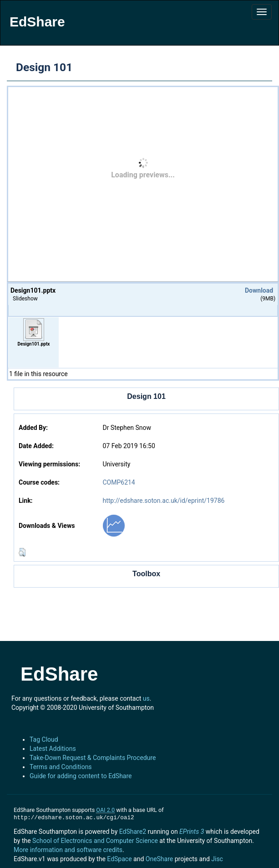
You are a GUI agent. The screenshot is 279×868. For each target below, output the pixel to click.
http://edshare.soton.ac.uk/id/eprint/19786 (163, 501)
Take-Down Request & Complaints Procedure (93, 758)
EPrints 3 (192, 832)
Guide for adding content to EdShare (81, 776)
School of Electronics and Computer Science (95, 841)
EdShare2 (133, 832)
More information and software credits (68, 850)
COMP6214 (119, 482)
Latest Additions (53, 749)
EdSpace (119, 859)
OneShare (159, 859)
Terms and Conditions (61, 767)
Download (259, 290)
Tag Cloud (44, 739)
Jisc (217, 859)
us (146, 698)
